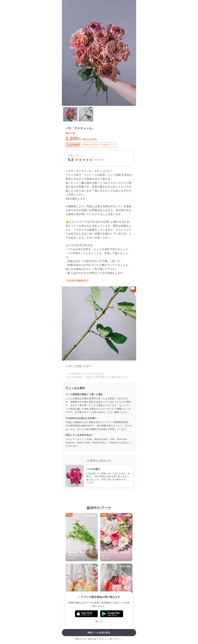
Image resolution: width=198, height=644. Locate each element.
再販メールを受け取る (99, 633)
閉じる (99, 621)
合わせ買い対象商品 (77, 281)
